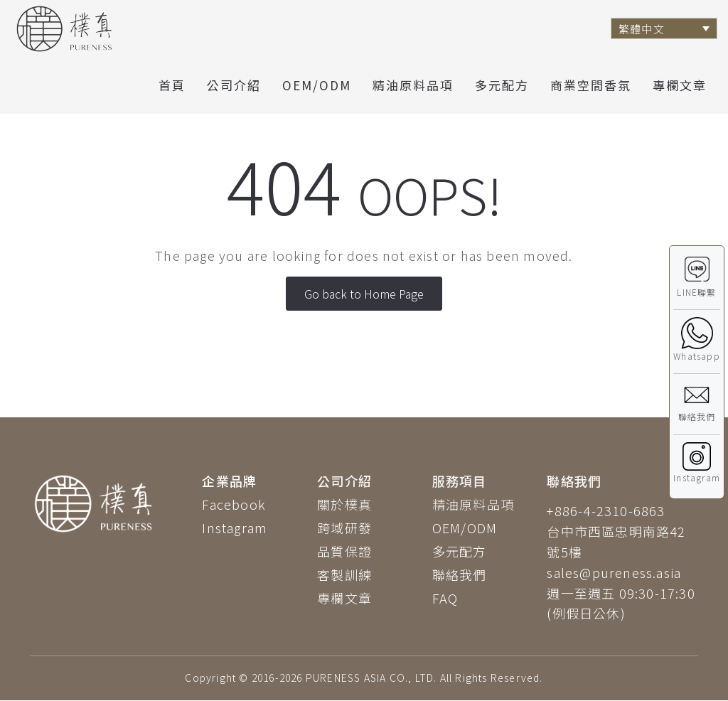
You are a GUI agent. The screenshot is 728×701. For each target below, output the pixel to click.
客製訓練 (344, 574)
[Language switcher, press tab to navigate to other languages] (664, 28)
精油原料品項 (413, 85)
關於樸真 (344, 504)
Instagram (235, 528)
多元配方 (502, 85)
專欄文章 (680, 85)
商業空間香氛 (591, 85)
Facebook (234, 504)
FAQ (445, 598)
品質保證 (344, 551)
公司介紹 (234, 85)
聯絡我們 (460, 574)
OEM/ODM (317, 85)
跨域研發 (344, 528)
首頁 (172, 85)
